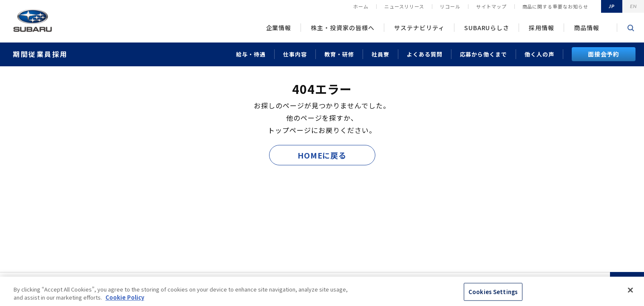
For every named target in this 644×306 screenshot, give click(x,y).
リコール (450, 6)
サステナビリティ (419, 28)
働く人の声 (539, 54)
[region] (322, 291)
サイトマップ (491, 6)
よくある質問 (425, 54)
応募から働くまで (484, 54)
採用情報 (542, 28)
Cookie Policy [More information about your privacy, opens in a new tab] (125, 297)
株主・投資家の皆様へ (343, 28)
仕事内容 (295, 54)
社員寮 (380, 54)
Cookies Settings (493, 292)
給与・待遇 (251, 54)
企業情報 (279, 28)
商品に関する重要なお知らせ (555, 6)
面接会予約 (604, 54)
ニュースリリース (404, 6)
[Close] (630, 290)
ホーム (361, 6)
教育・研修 (339, 54)
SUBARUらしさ (487, 28)
